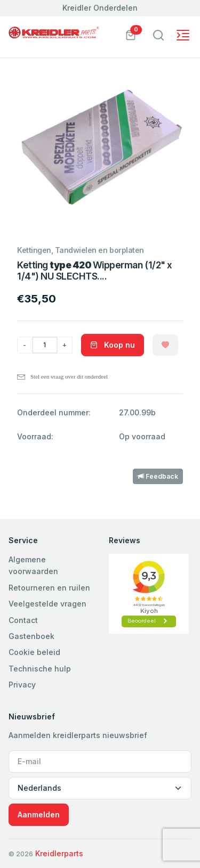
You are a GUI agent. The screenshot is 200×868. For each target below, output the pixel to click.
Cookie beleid (34, 652)
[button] (131, 34)
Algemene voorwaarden (33, 565)
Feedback (158, 476)
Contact (23, 620)
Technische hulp (40, 669)
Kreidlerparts (59, 853)
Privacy (22, 685)
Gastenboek (31, 636)
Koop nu (113, 345)
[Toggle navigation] (158, 35)
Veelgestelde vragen (47, 604)
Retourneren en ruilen (49, 588)
